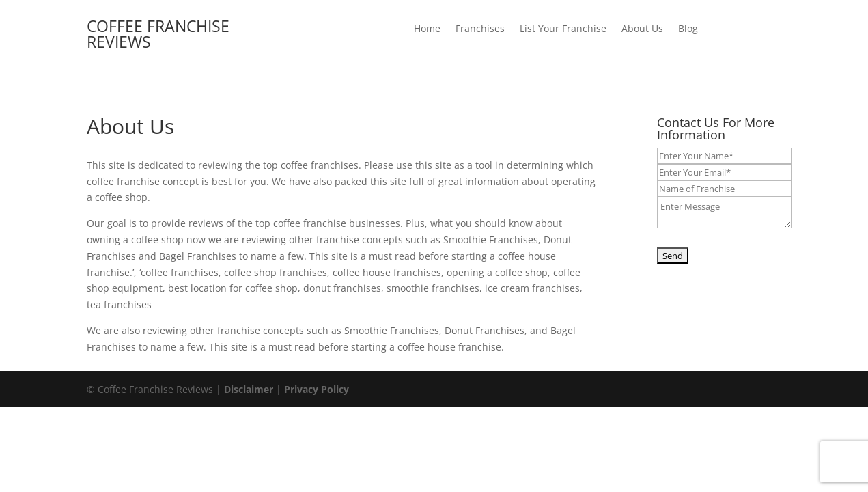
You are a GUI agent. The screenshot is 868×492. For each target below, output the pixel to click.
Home (427, 29)
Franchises (480, 29)
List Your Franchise (563, 29)
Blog (688, 29)
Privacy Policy (317, 389)
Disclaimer (249, 389)
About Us (642, 29)
